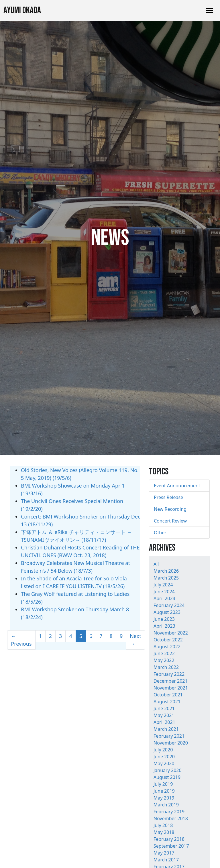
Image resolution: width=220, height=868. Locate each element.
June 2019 (164, 791)
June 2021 (164, 708)
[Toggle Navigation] (209, 11)
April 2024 (164, 598)
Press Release (168, 497)
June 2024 (164, 592)
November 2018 (171, 818)
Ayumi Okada (22, 10)
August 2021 (167, 702)
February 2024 (169, 605)
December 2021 (171, 681)
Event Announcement (177, 486)
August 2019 (167, 777)
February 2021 (169, 736)
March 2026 (166, 571)
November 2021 (171, 688)
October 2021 (168, 695)
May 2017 (164, 853)
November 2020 (171, 743)
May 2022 (164, 660)
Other (160, 533)
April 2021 (164, 722)
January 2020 (168, 770)
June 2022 (164, 653)
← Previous (21, 640)
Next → (135, 640)
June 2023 (164, 619)
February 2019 (169, 812)
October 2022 (168, 640)
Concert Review (170, 521)
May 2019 (164, 798)
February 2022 (169, 674)
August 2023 (167, 612)
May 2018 (164, 832)
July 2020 (163, 750)
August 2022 (167, 647)
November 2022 (171, 633)
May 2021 (164, 715)
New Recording (170, 509)
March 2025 (166, 578)
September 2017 (171, 846)
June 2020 (164, 757)
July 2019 (163, 784)
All (156, 564)
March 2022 (166, 667)
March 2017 (166, 860)
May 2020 (164, 763)
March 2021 (166, 729)
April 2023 (164, 626)
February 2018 (169, 839)
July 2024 (163, 585)
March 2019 (166, 805)
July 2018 (163, 825)
